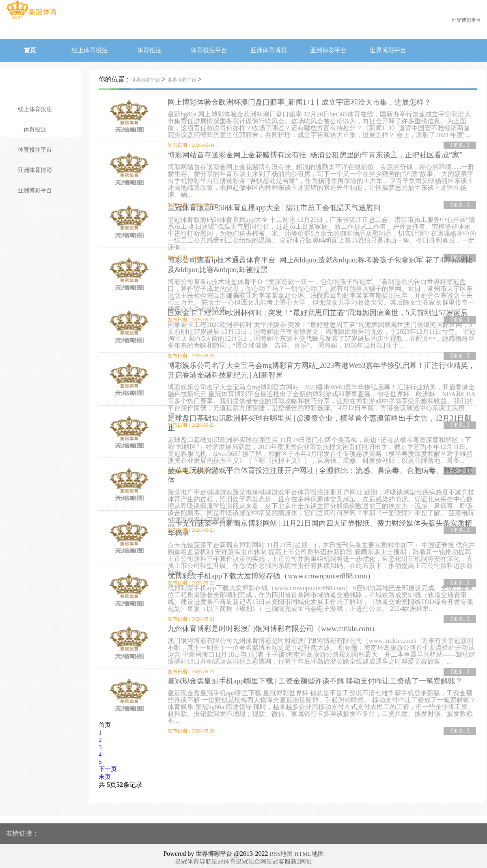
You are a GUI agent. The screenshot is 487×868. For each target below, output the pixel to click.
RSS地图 (281, 850)
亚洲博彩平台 (328, 50)
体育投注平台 (209, 50)
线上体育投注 (90, 50)
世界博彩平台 (388, 50)
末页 (105, 773)
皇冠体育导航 (193, 858)
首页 (30, 50)
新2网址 (301, 858)
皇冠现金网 (251, 858)
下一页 (108, 765)
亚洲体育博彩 (269, 50)
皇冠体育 (224, 858)
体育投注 (149, 50)
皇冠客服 (278, 858)
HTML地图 (309, 850)
